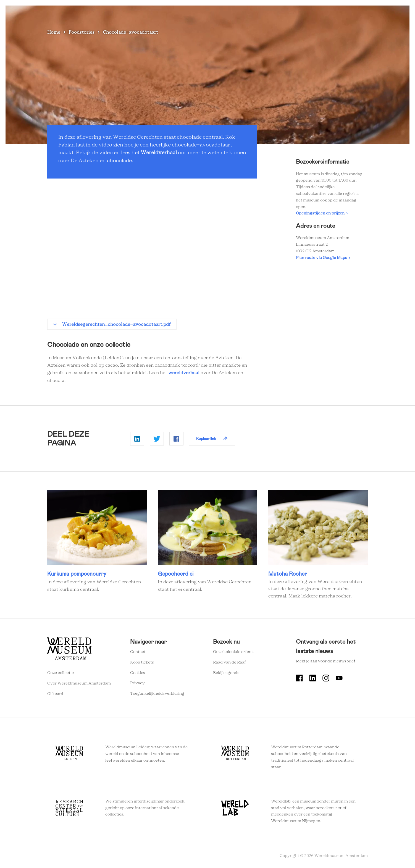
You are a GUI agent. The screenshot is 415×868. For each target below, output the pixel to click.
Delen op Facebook (176, 439)
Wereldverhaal (159, 153)
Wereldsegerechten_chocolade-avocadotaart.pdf (116, 324)
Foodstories (82, 32)
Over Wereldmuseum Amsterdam (79, 683)
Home (54, 32)
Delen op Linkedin (137, 439)
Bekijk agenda (226, 673)
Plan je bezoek (232, 14)
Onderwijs (303, 14)
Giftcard (55, 694)
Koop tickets (142, 662)
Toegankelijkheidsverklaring (157, 694)
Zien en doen (198, 14)
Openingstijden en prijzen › (322, 213)
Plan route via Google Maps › (323, 258)
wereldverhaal (184, 373)
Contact (138, 652)
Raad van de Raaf (229, 662)
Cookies (138, 673)
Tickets (329, 14)
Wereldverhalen (270, 14)
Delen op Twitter (157, 439)
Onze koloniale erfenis (234, 652)
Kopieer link (206, 439)
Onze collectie (61, 673)
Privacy (137, 683)
